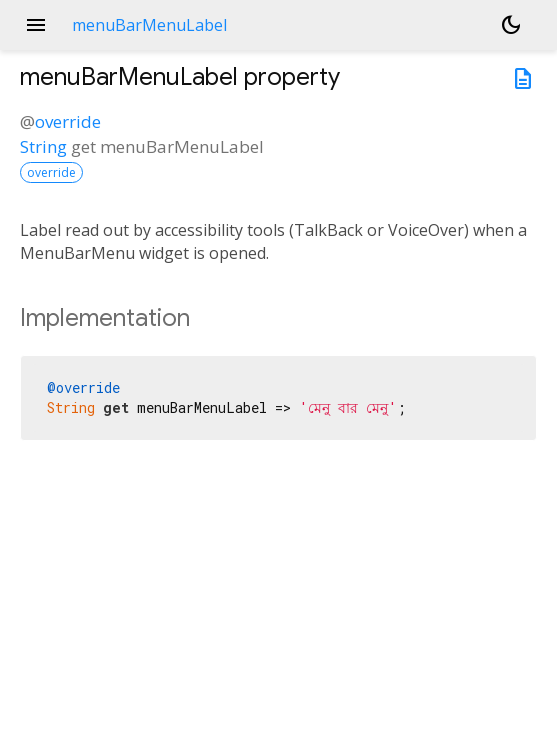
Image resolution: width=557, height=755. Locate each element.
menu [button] (36, 25)
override (68, 121)
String (43, 146)
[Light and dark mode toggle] (511, 25)
